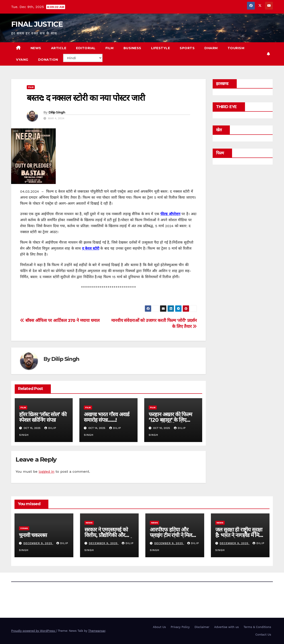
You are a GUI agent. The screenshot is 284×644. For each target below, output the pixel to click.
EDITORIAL (86, 48)
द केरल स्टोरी (91, 248)
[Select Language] (83, 58)
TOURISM (236, 48)
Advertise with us (226, 627)
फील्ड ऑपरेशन (170, 214)
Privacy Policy (180, 627)
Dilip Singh (57, 112)
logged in (46, 471)
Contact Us (263, 635)
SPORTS (187, 48)
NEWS (36, 48)
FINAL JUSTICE (37, 24)
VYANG (22, 60)
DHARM (211, 48)
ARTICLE (59, 48)
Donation (48, 60)
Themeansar (97, 631)
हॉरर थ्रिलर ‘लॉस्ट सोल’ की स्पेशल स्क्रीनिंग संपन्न (43, 417)
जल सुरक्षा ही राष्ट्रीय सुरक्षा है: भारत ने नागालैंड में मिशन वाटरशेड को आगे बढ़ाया (240, 535)
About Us (159, 627)
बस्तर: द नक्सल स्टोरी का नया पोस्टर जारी (86, 98)
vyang (24, 528)
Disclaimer (202, 627)
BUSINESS (132, 48)
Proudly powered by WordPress (34, 631)
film (31, 87)
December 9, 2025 (38, 543)
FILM (110, 48)
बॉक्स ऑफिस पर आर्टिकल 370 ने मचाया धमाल (60, 320)
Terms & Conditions (257, 627)
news (89, 523)
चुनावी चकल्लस (33, 535)
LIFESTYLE (161, 48)
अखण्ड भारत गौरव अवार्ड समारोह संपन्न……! (107, 417)
